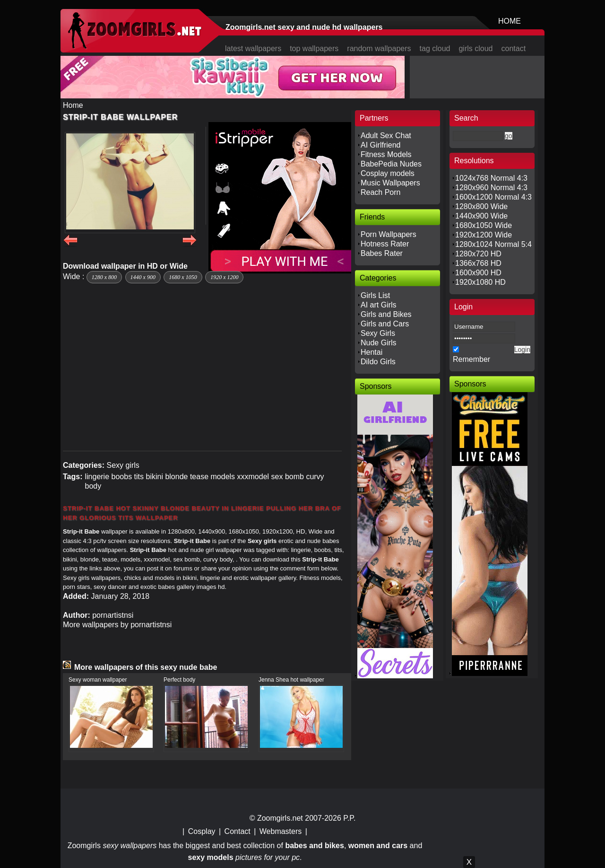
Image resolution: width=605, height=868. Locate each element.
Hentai (372, 352)
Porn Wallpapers (389, 234)
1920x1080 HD (480, 282)
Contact (238, 831)
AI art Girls (379, 305)
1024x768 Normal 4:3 (491, 178)
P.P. (349, 818)
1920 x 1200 (224, 277)
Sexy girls (123, 465)
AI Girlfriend (380, 145)
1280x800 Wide (481, 206)
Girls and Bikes (386, 314)
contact (514, 48)
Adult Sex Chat (386, 136)
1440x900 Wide (481, 216)
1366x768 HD (478, 263)
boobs (122, 477)
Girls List (375, 295)
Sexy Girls (378, 333)
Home (73, 105)
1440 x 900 (143, 277)
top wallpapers (314, 48)
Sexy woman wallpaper (98, 680)
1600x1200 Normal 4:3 (493, 197)
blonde (176, 477)
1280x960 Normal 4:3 (491, 188)
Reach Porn (381, 192)
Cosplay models (388, 173)
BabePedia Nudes (391, 164)
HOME (510, 21)
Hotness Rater (385, 244)
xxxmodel (253, 477)
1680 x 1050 (183, 277)
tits (139, 477)
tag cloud (435, 48)
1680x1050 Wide (484, 225)
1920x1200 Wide (484, 235)
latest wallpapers (253, 48)
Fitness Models (386, 154)
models (223, 477)
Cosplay (202, 831)
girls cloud (475, 48)
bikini (154, 477)
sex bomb (288, 477)
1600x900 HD (478, 273)
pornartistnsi (113, 615)
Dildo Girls (378, 362)
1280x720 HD (478, 254)
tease (199, 477)
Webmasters (281, 831)
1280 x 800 (104, 277)
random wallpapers (379, 48)
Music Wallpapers (390, 183)
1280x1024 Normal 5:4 (493, 244)
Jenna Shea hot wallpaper (291, 680)
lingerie (97, 477)
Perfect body (179, 680)
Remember (471, 359)
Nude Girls (379, 343)
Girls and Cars (385, 324)
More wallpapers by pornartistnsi (117, 625)
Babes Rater (382, 253)
